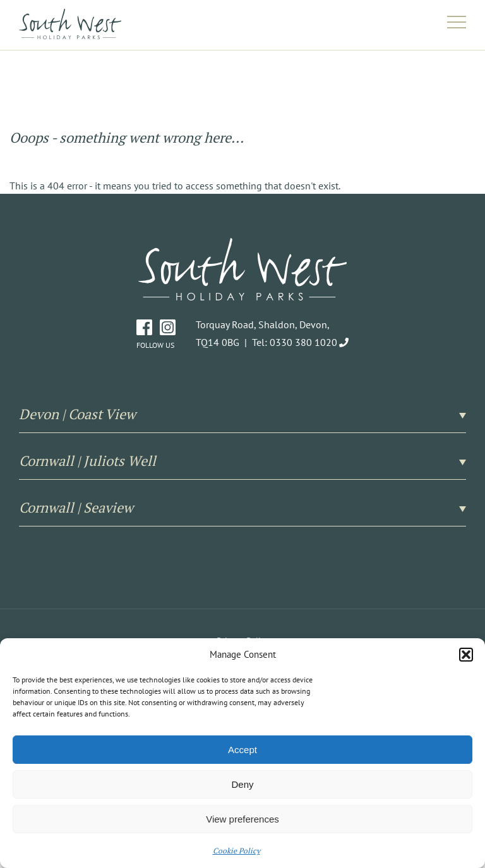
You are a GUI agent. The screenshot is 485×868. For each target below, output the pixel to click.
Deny (242, 784)
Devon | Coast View (242, 414)
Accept (242, 750)
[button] (466, 655)
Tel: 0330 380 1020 (295, 342)
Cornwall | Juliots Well (242, 461)
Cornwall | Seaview (242, 508)
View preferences (242, 819)
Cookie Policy (237, 851)
